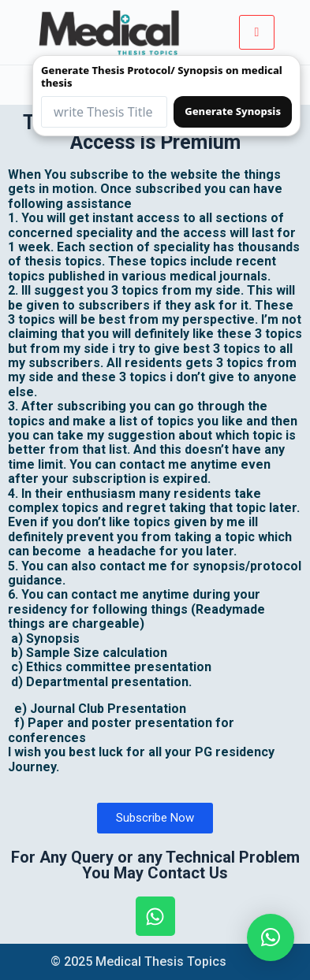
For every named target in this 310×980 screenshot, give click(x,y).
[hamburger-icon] (257, 32)
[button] (271, 937)
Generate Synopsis (233, 111)
